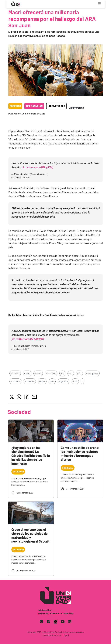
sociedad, (15, 373)
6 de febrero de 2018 (20, 177)
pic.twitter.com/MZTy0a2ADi (28, 339)
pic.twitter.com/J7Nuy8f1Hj (37, 167)
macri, (27, 373)
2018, (75, 381)
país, (52, 381)
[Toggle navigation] (99, 3)
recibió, (38, 373)
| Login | (65, 635)
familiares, (51, 373)
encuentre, (30, 381)
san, (71, 373)
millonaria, (15, 381)
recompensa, (92, 373)
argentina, (64, 381)
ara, (62, 373)
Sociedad (15, 106)
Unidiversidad (56, 106)
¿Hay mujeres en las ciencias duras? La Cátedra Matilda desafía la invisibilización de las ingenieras (31, 455)
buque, (42, 381)
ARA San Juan (34, 106)
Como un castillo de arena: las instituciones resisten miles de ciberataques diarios (80, 453)
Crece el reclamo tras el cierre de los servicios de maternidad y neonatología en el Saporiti (31, 535)
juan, (79, 373)
